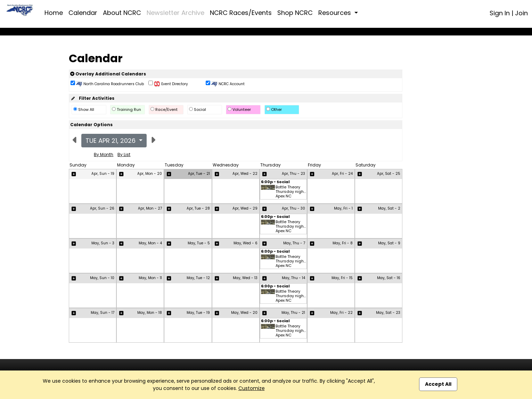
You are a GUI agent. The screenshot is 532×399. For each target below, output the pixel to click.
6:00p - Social (275, 182)
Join (521, 13)
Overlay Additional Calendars (108, 74)
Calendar (83, 13)
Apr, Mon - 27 (150, 208)
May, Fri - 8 (343, 243)
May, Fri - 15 (342, 278)
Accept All (438, 384)
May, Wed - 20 (244, 313)
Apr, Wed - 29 (245, 208)
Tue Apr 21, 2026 (111, 141)
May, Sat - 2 (389, 208)
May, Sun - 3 (103, 243)
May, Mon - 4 (150, 243)
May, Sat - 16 (389, 278)
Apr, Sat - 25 (389, 174)
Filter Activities (92, 98)
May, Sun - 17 (103, 313)
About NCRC (122, 13)
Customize (252, 388)
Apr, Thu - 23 (293, 174)
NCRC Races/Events (241, 13)
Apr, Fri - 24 (342, 174)
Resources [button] (335, 13)
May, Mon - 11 (150, 278)
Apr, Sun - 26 (102, 208)
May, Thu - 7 (294, 243)
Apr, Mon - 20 (150, 174)
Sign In (500, 13)
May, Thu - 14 (293, 278)
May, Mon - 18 (150, 313)
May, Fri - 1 (343, 208)
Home (54, 13)
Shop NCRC (295, 13)
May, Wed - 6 (245, 243)
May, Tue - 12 (198, 278)
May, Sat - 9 (389, 243)
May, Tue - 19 (198, 313)
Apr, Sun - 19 (103, 174)
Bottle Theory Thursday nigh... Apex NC (291, 192)
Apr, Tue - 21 (199, 174)
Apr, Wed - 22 (245, 174)
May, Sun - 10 (102, 278)
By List (124, 154)
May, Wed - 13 (245, 278)
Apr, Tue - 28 (198, 208)
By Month (104, 154)
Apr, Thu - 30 (293, 208)
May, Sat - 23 (388, 313)
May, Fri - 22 (341, 313)
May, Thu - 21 (293, 313)
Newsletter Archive (175, 13)
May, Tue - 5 (199, 243)
